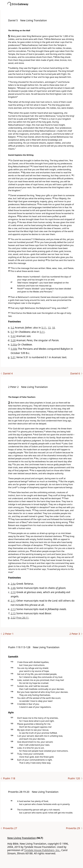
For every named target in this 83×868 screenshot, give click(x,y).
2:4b (13, 588)
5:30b (14, 349)
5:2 (12, 328)
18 (53, 328)
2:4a (13, 584)
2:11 (13, 601)
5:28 (13, 340)
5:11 (44, 328)
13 (49, 328)
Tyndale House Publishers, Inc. (42, 850)
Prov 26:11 (22, 618)
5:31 (13, 357)
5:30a (14, 345)
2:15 (13, 613)
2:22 (13, 618)
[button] (45, 8)
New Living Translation (22, 838)
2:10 (13, 592)
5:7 (12, 332)
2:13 (13, 609)
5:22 (13, 336)
